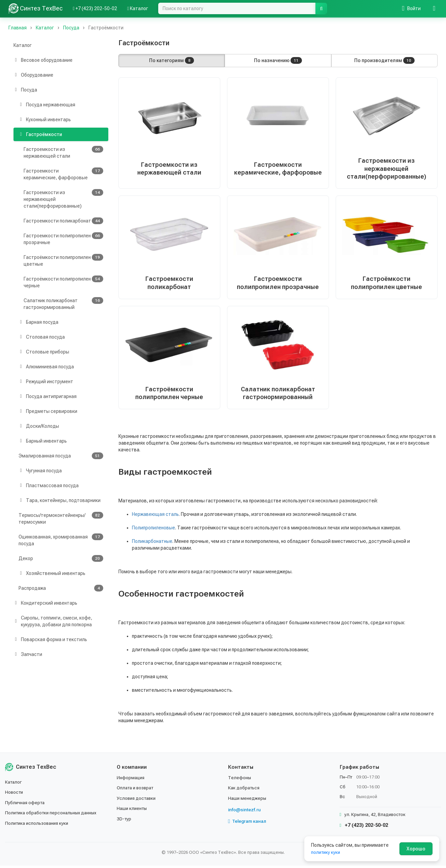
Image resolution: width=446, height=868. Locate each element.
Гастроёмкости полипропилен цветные (63, 260)
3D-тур (124, 821)
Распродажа (61, 588)
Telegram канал (248, 823)
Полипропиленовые (154, 530)
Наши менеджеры (248, 800)
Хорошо (416, 849)
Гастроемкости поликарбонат (63, 221)
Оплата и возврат (137, 790)
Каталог (23, 45)
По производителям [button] (384, 60)
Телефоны (240, 780)
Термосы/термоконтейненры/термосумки (61, 518)
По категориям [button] (172, 60)
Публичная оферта (26, 805)
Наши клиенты (133, 811)
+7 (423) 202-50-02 (364, 827)
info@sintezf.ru (245, 812)
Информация (131, 780)
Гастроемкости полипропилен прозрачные (63, 239)
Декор (61, 558)
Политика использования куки (39, 825)
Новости (15, 794)
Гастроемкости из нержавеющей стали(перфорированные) (63, 199)
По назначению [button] (278, 60)
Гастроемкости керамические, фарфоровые (63, 174)
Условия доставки (137, 800)
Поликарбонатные (152, 544)
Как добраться (245, 790)
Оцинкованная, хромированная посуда (61, 540)
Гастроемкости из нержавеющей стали (63, 152)
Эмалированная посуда (61, 456)
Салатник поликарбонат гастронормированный (63, 304)
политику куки (326, 852)
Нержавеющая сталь (155, 517)
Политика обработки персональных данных (53, 815)
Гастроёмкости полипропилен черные (63, 282)
